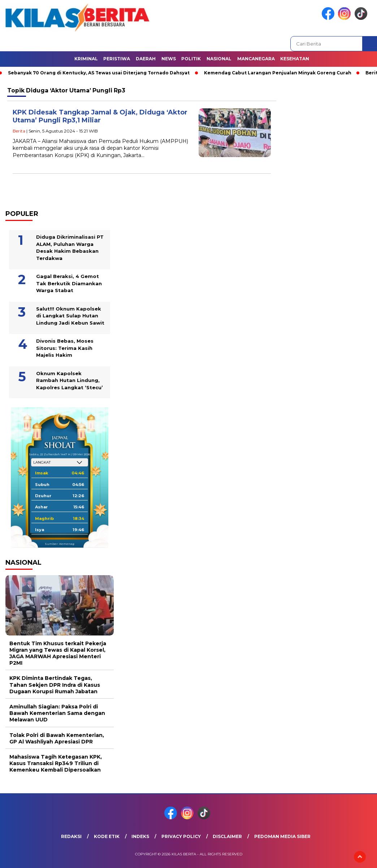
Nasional (219, 59)
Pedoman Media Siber (282, 836)
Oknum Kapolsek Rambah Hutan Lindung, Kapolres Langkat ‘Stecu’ (70, 380)
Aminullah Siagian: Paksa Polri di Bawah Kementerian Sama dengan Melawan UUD (57, 713)
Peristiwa (117, 59)
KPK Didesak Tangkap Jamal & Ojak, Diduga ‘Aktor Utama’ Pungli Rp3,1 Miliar (100, 116)
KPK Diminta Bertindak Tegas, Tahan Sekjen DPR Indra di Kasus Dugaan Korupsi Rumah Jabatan (55, 685)
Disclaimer (227, 836)
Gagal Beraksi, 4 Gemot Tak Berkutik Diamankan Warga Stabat (69, 283)
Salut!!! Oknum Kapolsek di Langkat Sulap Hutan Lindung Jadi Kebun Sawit (70, 316)
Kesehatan (295, 59)
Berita (19, 131)
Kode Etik (107, 836)
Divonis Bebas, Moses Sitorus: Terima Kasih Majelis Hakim (65, 348)
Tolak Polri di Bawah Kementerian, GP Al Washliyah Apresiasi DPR (57, 738)
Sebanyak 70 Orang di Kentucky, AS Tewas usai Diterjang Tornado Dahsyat (99, 73)
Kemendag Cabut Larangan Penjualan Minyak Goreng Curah (278, 73)
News (169, 59)
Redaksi (71, 836)
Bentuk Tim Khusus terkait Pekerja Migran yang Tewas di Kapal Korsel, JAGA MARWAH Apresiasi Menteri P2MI (58, 653)
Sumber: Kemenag (60, 544)
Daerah (146, 59)
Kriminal (86, 59)
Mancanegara (256, 59)
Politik (191, 59)
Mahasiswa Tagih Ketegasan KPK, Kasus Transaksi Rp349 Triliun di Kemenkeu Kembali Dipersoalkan (56, 763)
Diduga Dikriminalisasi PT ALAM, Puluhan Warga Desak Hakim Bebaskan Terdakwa (70, 248)
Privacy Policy (181, 836)
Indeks (140, 836)
